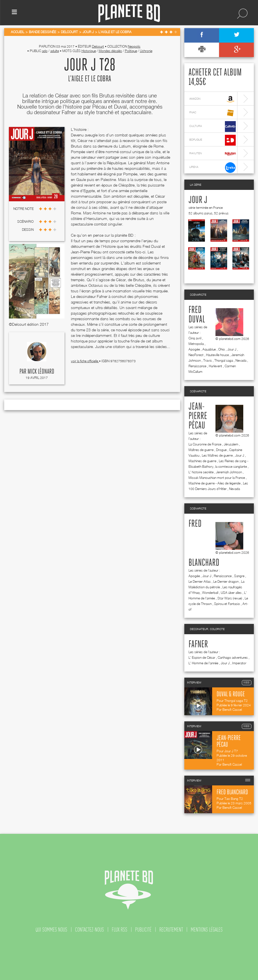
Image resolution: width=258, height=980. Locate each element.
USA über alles (231, 593)
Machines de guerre (202, 461)
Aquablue (209, 349)
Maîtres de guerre (201, 450)
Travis (208, 360)
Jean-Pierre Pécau (198, 416)
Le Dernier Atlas (200, 581)
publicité (143, 930)
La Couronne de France (205, 444)
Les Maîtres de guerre (217, 455)
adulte (55, 51)
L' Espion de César (202, 657)
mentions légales (207, 930)
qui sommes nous (51, 930)
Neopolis (134, 46)
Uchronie (146, 51)
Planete (129, 14)
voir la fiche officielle (85, 361)
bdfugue (213, 140)
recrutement (171, 930)
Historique (89, 51)
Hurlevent (215, 366)
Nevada (241, 360)
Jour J (198, 200)
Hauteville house (217, 355)
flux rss (120, 930)
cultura (213, 127)
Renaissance (197, 366)
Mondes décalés (110, 51)
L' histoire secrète (201, 472)
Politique (131, 51)
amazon (213, 99)
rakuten (213, 154)
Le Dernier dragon (226, 581)
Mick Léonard (41, 372)
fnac (213, 113)
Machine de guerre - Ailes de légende (214, 483)
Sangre (239, 576)
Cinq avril (195, 338)
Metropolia (196, 344)
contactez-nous (90, 930)
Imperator (239, 663)
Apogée (194, 349)
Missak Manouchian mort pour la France (217, 478)
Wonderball (210, 593)
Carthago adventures (233, 657)
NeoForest (196, 355)
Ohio (222, 349)
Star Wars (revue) (230, 598)
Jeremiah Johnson (229, 472)
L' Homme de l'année (203, 663)
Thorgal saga (224, 360)
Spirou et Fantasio (227, 604)
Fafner (198, 645)
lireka (213, 167)
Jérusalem (231, 444)
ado (45, 51)
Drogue (221, 450)
